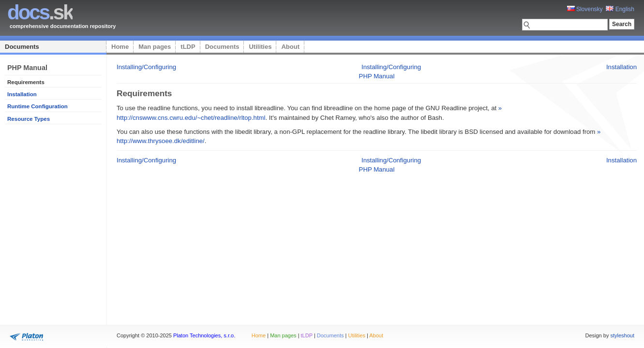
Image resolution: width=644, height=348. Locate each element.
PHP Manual (377, 76)
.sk (40, 12)
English (620, 9)
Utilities (260, 47)
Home (120, 47)
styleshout (622, 335)
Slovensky (585, 9)
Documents (22, 47)
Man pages (155, 47)
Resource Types (29, 119)
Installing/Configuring (146, 67)
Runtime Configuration (37, 106)
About (290, 47)
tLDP (188, 47)
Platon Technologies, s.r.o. (204, 335)
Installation (22, 94)
